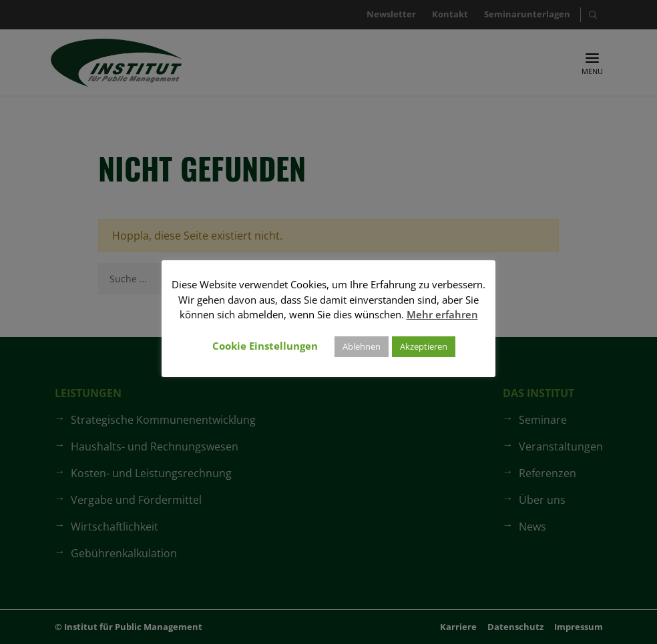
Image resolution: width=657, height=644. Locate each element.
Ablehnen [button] (362, 346)
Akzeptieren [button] (424, 346)
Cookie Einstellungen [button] (265, 346)
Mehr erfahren (442, 314)
